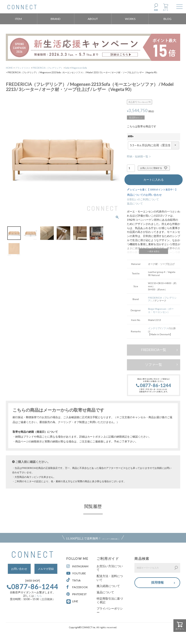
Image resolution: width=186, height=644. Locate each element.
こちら (38, 596)
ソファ (165, 328)
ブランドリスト (23, 68)
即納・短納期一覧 (138, 156)
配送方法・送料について (110, 578)
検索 (156, 10)
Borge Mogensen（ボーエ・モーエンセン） (161, 310)
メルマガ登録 (46, 569)
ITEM (18, 19)
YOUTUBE (76, 573)
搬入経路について (108, 586)
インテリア (154, 328)
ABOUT (93, 19)
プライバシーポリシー (110, 610)
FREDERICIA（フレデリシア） (48, 68)
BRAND (56, 19)
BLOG (167, 19)
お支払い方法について (110, 568)
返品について (135, 204)
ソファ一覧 (154, 365)
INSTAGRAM (77, 566)
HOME (9, 68)
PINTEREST (77, 594)
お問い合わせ (19, 569)
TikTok (74, 580)
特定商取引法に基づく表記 (110, 600)
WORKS (130, 19)
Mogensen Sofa (79, 68)
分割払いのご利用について (143, 199)
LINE (75, 601)
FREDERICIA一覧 (154, 350)
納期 (131, 137)
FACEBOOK (77, 587)
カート (166, 10)
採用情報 (157, 582)
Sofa (67, 68)
